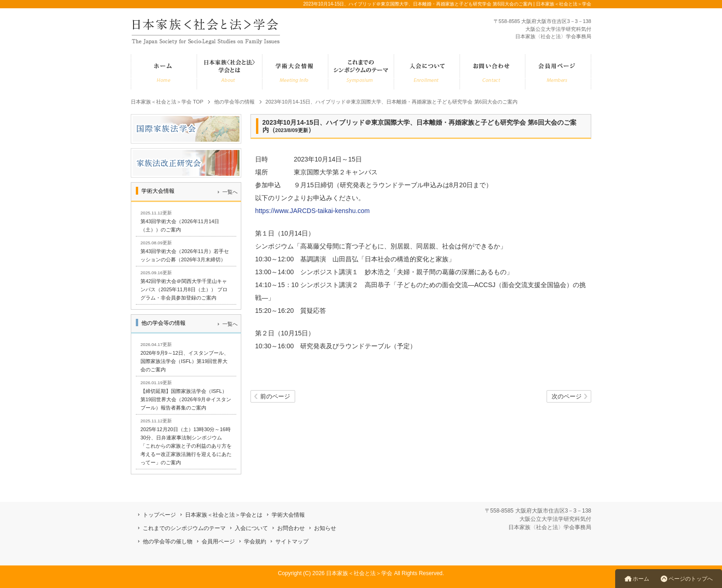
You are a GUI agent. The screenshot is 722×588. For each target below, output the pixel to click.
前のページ (275, 397)
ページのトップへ (691, 579)
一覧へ (230, 192)
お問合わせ (291, 528)
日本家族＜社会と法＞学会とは (224, 515)
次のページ (567, 397)
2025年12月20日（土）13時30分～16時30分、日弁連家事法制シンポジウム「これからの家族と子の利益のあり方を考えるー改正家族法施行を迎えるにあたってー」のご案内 (186, 446)
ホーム (641, 579)
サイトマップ (292, 542)
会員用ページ (218, 542)
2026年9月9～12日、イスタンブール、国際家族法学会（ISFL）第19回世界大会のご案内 (185, 361)
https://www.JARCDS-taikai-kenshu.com (312, 211)
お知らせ (325, 528)
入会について (251, 528)
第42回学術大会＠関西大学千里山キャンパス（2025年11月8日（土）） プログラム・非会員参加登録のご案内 (184, 289)
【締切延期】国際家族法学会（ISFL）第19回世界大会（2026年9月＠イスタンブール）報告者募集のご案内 (186, 399)
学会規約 (255, 542)
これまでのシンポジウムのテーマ (184, 528)
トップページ (159, 515)
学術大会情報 (288, 515)
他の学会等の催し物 (168, 542)
